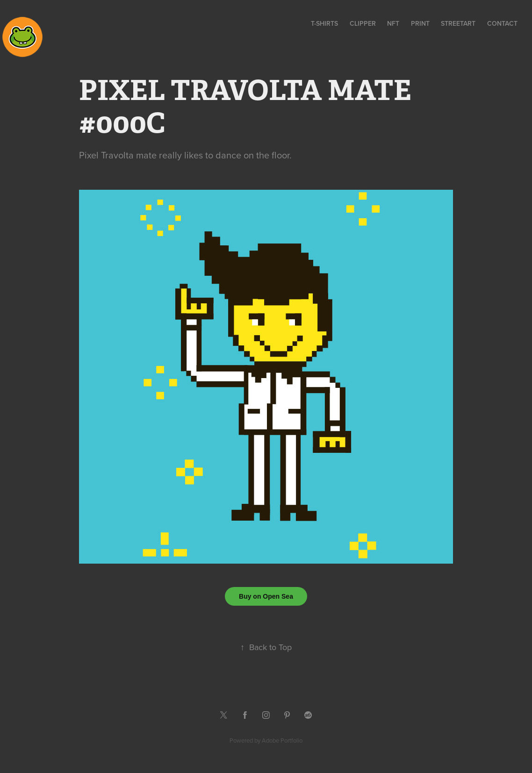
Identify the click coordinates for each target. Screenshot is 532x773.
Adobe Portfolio (282, 740)
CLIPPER (363, 23)
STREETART (458, 23)
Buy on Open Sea (266, 596)
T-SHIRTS (324, 23)
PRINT (420, 23)
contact (502, 23)
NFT (393, 23)
